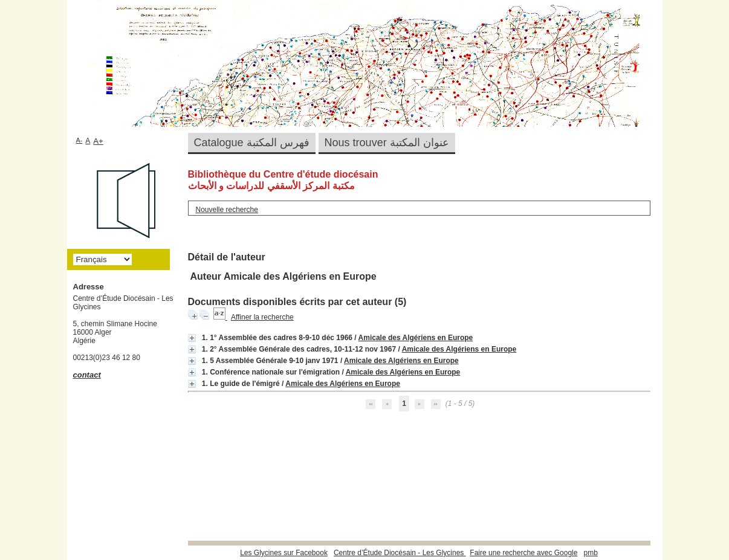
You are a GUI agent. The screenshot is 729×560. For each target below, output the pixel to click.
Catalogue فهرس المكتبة (252, 143)
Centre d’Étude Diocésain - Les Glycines (400, 553)
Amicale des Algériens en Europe (416, 338)
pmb (590, 553)
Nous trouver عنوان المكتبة (387, 143)
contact (87, 375)
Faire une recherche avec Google (523, 553)
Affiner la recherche (262, 317)
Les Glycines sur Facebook (284, 553)
